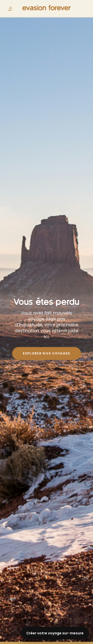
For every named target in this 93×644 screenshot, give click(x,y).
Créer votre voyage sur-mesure (55, 633)
